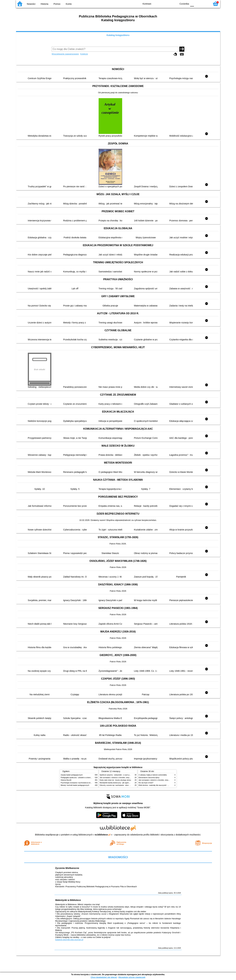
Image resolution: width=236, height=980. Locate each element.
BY (174, 4)
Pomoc (57, 4)
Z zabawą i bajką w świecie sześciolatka (153, 775)
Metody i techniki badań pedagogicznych (75, 785)
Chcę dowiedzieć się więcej (104, 977)
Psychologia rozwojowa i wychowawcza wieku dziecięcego (81, 783)
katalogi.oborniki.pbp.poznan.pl (69, 940)
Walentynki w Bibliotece (68, 900)
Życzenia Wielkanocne (67, 868)
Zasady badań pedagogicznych (72, 775)
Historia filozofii (66, 780)
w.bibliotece (103, 835)
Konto (69, 4)
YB (168, 4)
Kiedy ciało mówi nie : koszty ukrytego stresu (115, 780)
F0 (192, 4)
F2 (205, 4)
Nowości (31, 4)
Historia (45, 4)
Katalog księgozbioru (118, 35)
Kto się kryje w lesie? (146, 783)
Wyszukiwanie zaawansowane (65, 54)
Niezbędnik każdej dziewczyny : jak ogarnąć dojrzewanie (120, 783)
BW (162, 4)
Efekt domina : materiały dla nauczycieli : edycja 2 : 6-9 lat (159, 785)
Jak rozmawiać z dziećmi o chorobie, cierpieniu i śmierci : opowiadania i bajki (127, 778)
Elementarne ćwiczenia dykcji (149, 778)
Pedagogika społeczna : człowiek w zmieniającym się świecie (82, 778)
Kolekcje (84, 54)
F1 (197, 4)
